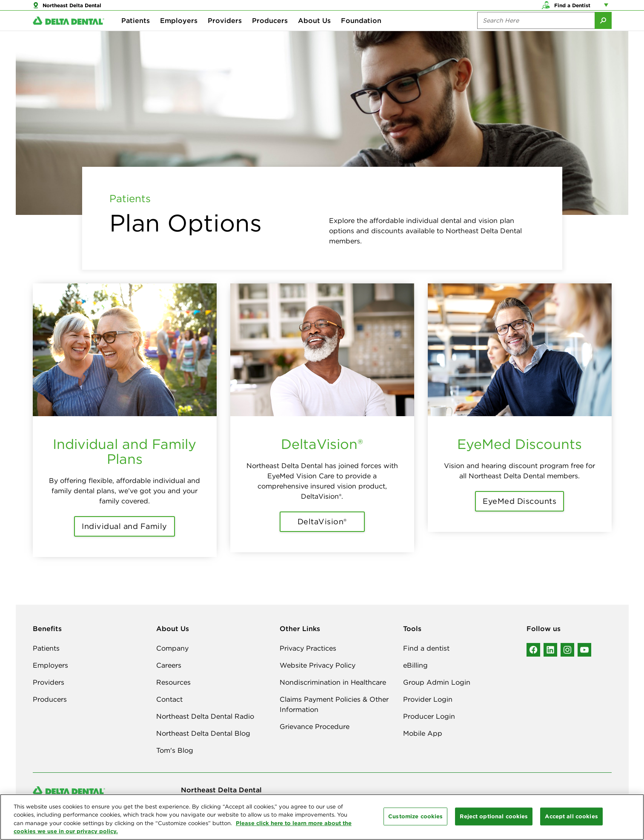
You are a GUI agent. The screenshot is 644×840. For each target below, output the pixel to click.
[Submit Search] (603, 34)
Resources (173, 682)
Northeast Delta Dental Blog (203, 733)
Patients (136, 34)
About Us (314, 34)
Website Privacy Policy (318, 665)
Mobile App (423, 733)
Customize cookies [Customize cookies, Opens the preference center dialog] (415, 816)
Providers (225, 34)
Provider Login (428, 699)
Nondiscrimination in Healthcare (333, 682)
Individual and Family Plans (125, 451)
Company (172, 648)
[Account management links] (608, 9)
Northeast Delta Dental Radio (205, 716)
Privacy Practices (308, 648)
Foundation (361, 34)
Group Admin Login (437, 682)
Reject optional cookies (494, 816)
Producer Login (429, 716)
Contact (169, 699)
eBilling (415, 665)
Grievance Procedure (315, 726)
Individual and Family (125, 526)
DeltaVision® (322, 444)
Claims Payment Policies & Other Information (334, 704)
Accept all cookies (571, 816)
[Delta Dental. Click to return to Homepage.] (69, 34)
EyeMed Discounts (519, 444)
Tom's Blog (175, 750)
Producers (270, 34)
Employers (179, 34)
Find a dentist (426, 648)
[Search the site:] (536, 34)
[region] (322, 817)
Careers (169, 665)
